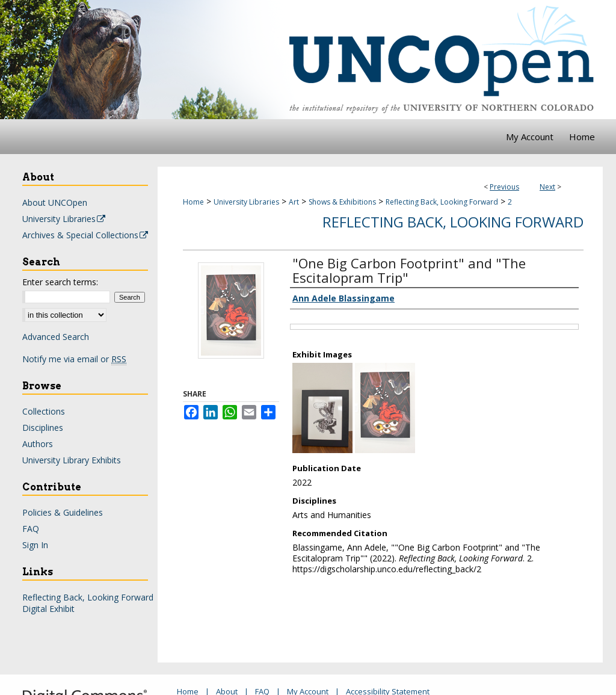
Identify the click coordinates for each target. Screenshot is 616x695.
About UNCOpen (55, 202)
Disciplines (43, 428)
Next (547, 187)
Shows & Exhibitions (342, 202)
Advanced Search (56, 337)
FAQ (31, 529)
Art (294, 202)
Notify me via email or (74, 359)
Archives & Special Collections (86, 235)
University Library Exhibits (72, 460)
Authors (38, 444)
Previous (504, 187)
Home (193, 202)
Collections (44, 411)
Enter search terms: (60, 282)
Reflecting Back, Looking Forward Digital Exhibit (88, 603)
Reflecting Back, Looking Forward (442, 202)
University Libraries (246, 202)
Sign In (35, 545)
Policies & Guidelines (63, 512)
